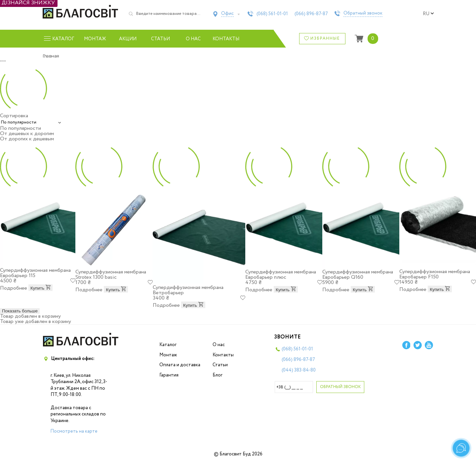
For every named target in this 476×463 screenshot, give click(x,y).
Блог (218, 375)
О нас (193, 39)
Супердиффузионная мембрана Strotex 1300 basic (111, 275)
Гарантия (169, 375)
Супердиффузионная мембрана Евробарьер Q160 (358, 275)
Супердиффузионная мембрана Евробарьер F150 (435, 274)
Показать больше (20, 311)
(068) (272, 14)
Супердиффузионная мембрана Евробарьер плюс (281, 275)
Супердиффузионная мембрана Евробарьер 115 (35, 273)
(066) (311, 14)
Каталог (168, 345)
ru (428, 14)
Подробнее (14, 288)
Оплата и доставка (180, 365)
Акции (128, 39)
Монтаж (95, 39)
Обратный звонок (363, 14)
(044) (299, 370)
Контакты (226, 39)
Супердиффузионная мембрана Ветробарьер (188, 290)
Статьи (160, 39)
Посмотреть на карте (74, 431)
